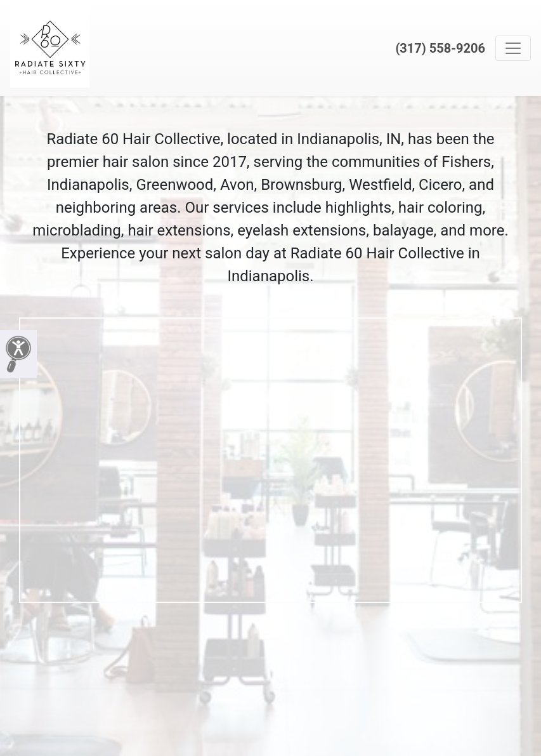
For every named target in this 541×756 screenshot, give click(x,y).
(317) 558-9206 (440, 48)
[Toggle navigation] (513, 48)
